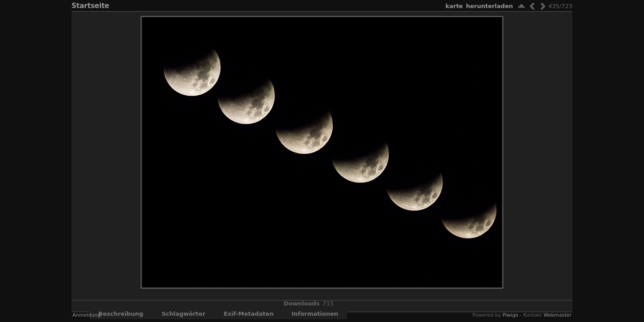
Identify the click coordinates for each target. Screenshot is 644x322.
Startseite (90, 6)
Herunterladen (489, 6)
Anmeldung (87, 315)
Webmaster (557, 315)
